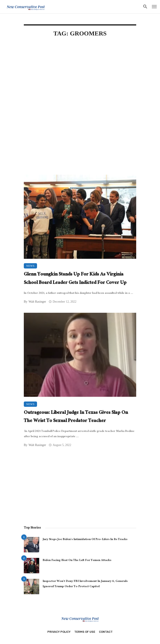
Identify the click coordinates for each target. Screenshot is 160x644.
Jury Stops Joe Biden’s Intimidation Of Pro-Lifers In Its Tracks (85, 540)
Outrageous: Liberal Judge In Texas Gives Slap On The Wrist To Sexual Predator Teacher (76, 417)
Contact (106, 632)
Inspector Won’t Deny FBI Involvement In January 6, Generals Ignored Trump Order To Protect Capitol (85, 584)
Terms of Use (85, 632)
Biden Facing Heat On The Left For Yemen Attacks (77, 561)
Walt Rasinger (37, 302)
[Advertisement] (80, 79)
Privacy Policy (59, 632)
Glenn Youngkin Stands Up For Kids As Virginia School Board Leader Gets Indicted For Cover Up (75, 279)
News (30, 266)
